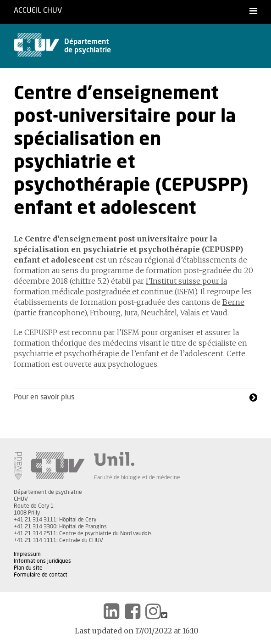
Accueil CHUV (38, 11)
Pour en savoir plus (44, 397)
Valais (190, 313)
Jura (131, 313)
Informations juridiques (42, 561)
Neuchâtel (159, 313)
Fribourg (105, 313)
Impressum (27, 554)
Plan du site (28, 568)
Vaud (219, 313)
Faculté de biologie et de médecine (137, 477)
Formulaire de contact (41, 575)
